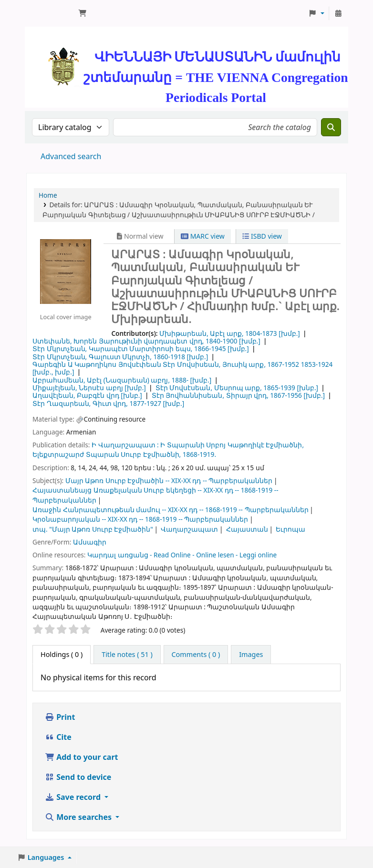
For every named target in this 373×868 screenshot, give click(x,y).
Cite (58, 737)
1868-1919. (199, 454)
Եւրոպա (290, 529)
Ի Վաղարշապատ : (125, 445)
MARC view (203, 236)
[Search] (331, 127)
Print (60, 717)
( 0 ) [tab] (62, 654)
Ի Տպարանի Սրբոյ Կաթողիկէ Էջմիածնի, (232, 445)
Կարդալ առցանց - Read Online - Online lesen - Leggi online (182, 555)
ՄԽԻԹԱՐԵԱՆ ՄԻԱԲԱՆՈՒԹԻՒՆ (51, 13)
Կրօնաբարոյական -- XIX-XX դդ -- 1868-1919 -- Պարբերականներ (140, 519)
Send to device (78, 777)
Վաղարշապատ (189, 529)
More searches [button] (79, 817)
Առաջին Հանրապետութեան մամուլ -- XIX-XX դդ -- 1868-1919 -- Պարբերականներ (171, 510)
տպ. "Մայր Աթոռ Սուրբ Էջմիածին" (93, 529)
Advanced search (71, 156)
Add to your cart (82, 757)
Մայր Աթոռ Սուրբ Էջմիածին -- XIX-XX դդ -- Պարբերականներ (169, 480)
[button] (83, 13)
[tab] (127, 655)
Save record (74, 797)
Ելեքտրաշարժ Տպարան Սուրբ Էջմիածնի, (107, 454)
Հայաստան (247, 529)
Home (48, 195)
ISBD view (262, 236)
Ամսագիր (90, 542)
